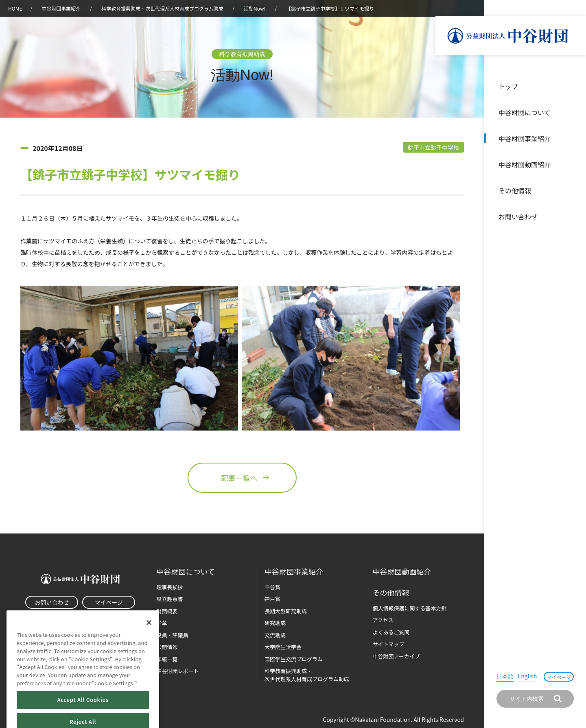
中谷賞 (272, 587)
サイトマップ (388, 644)
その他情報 (515, 190)
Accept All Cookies (83, 713)
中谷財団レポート (178, 671)
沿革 (574, 164)
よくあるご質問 (391, 632)
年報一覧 (167, 659)
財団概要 (167, 611)
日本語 (505, 676)
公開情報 (167, 647)
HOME (15, 8)
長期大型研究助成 (286, 611)
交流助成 (275, 635)
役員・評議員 (173, 635)
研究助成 (275, 623)
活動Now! (255, 8)
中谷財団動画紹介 (525, 164)
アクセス (383, 620)
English (527, 676)
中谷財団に (186, 572)
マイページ (559, 677)
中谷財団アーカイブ (396, 656)
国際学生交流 (294, 659)
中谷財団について (525, 112)
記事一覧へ (242, 478)
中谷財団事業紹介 (525, 138)
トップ (508, 86)
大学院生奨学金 (283, 647)
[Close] (149, 636)
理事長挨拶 (170, 587)
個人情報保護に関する (409, 608)
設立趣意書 (170, 599)
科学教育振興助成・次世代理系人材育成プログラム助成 (162, 8)
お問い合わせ (518, 216)
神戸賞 (272, 599)
